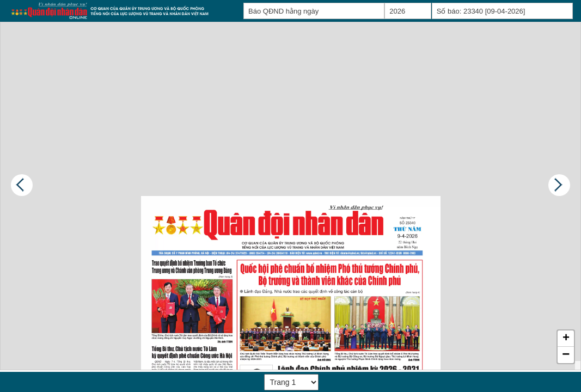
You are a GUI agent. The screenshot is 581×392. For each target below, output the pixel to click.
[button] (566, 339)
